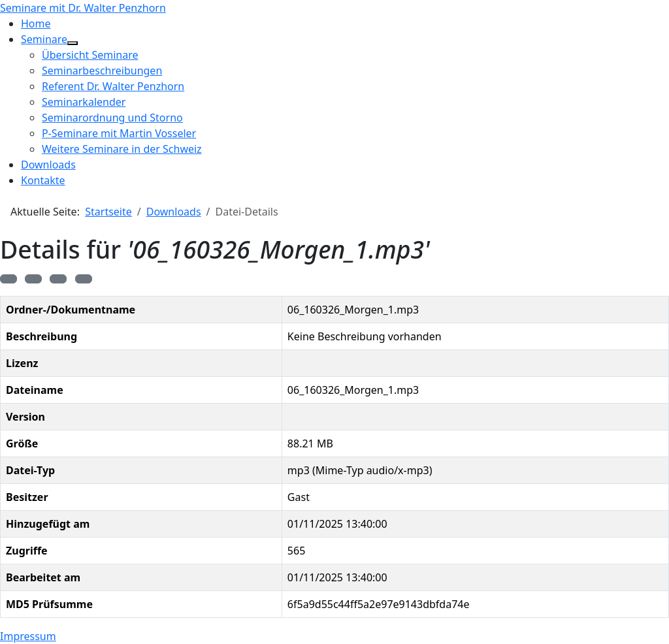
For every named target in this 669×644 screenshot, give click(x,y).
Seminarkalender (84, 102)
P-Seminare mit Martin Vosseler (119, 133)
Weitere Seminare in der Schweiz (122, 149)
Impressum (28, 636)
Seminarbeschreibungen (102, 71)
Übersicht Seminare (90, 55)
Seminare (44, 39)
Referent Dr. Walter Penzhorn (113, 86)
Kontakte (43, 180)
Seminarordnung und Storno (112, 118)
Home (36, 24)
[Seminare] (73, 43)
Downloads (48, 165)
